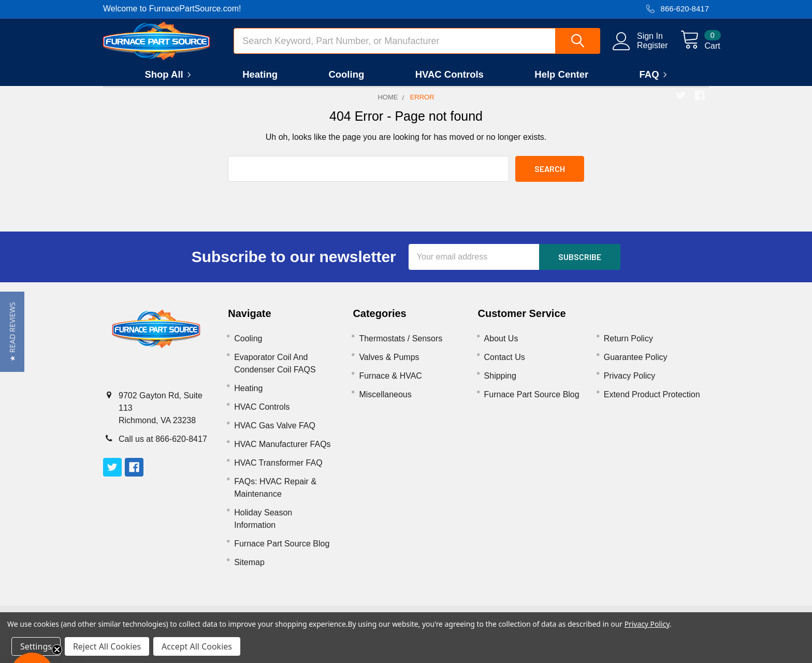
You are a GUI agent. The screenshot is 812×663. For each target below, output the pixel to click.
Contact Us (505, 365)
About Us (501, 347)
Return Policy (628, 347)
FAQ (655, 83)
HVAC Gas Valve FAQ (275, 434)
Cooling (346, 83)
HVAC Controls (450, 83)
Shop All (170, 83)
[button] (12, 332)
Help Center (561, 83)
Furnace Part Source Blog (282, 552)
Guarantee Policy (636, 365)
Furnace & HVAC (390, 384)
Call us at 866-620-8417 (163, 447)
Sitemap (249, 571)
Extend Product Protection (652, 403)
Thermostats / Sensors (401, 347)
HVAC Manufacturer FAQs (282, 452)
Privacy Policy (630, 384)
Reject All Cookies (107, 646)
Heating (260, 83)
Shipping (500, 384)
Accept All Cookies (197, 646)
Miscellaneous (385, 403)
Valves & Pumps (389, 365)
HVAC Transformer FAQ (278, 471)
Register (641, 51)
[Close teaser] (57, 650)
